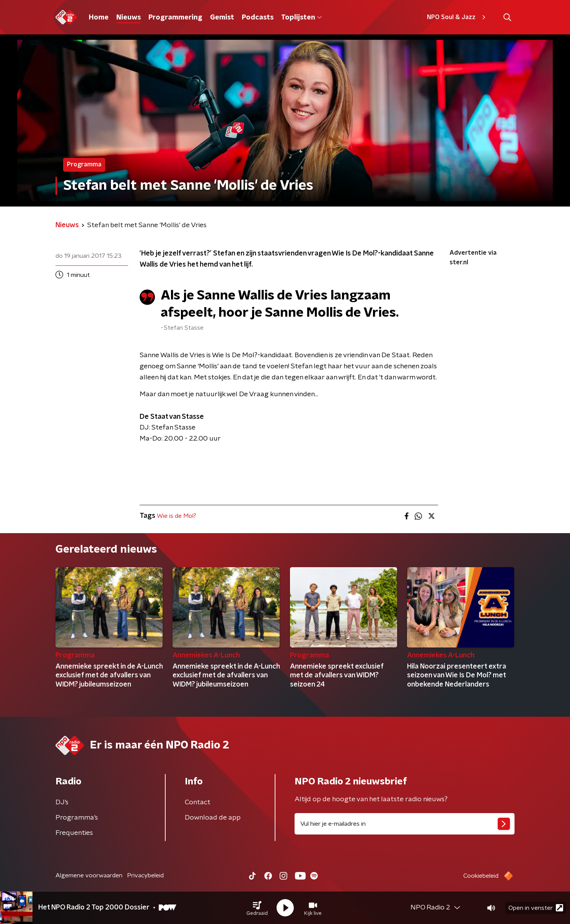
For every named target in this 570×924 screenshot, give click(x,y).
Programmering (175, 18)
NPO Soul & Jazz (457, 17)
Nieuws (129, 18)
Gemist (222, 18)
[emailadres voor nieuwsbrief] (405, 824)
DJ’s (62, 802)
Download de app (213, 818)
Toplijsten (301, 18)
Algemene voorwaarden (89, 875)
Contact (198, 802)
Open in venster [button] (536, 908)
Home (99, 18)
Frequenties (74, 833)
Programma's (77, 818)
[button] (257, 908)
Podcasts (258, 18)
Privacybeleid (145, 875)
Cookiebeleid (481, 876)
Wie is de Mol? (177, 516)
